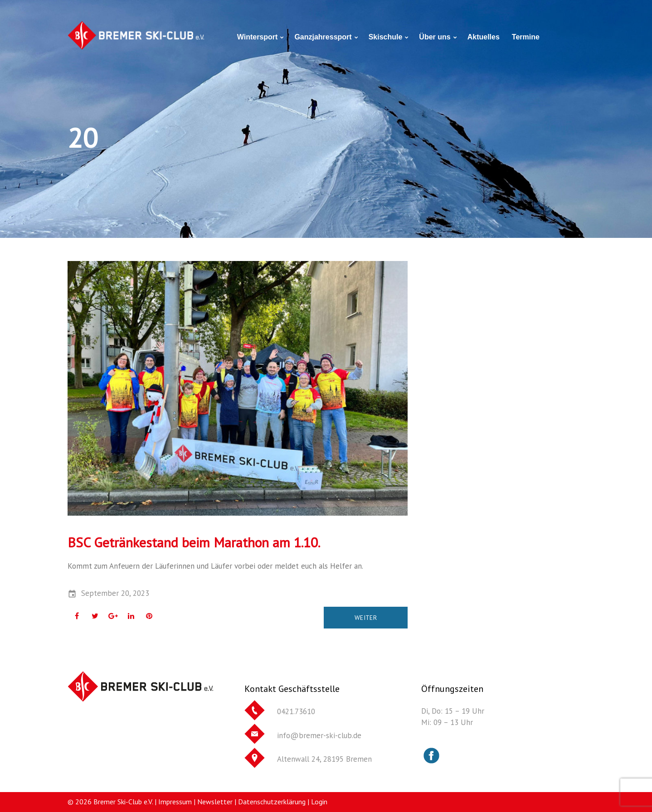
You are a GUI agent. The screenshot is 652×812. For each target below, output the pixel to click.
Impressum (175, 802)
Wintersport (258, 37)
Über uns (435, 37)
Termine (526, 37)
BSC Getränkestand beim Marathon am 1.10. (194, 542)
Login (319, 802)
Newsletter (215, 802)
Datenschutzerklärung (272, 802)
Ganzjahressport (323, 37)
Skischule (386, 37)
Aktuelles (484, 37)
